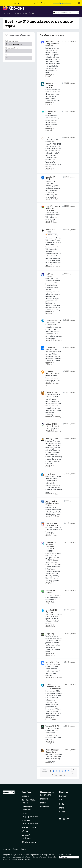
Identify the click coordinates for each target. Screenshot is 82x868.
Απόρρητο (6, 849)
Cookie (15, 849)
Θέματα (18, 13)
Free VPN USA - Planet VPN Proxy (53, 524)
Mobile (43, 803)
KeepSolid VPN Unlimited (52, 611)
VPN (47, 137)
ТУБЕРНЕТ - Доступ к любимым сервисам (51, 546)
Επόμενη (73, 771)
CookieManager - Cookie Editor (53, 751)
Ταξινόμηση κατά (11, 41)
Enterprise (45, 807)
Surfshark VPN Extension (51, 112)
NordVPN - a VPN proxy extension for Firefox (52, 44)
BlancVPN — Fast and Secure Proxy (53, 663)
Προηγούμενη (45, 771)
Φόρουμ (25, 831)
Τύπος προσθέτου (12, 48)
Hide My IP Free (52, 439)
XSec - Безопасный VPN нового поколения (53, 687)
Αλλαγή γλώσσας (65, 854)
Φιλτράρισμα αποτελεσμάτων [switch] (18, 35)
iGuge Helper (51, 634)
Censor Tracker (52, 392)
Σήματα (8, 55)
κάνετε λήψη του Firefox (62, 3)
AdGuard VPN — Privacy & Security (53, 425)
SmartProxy (50, 474)
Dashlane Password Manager (49, 85)
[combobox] (66, 12)
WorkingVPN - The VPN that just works (53, 727)
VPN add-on (50, 347)
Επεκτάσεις (7, 13)
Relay (62, 804)
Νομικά (24, 849)
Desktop (44, 799)
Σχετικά (25, 796)
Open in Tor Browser (50, 592)
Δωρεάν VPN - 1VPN (51, 178)
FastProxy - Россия (50, 275)
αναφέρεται (25, 855)
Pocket (62, 812)
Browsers (63, 796)
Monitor (63, 808)
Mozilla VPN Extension (50, 231)
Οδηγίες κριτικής (29, 842)
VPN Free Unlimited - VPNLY (53, 372)
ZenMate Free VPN (53, 320)
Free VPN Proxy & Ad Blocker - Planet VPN (53, 208)
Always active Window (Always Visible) (52, 503)
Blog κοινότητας (29, 827)
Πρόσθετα (26, 792)
